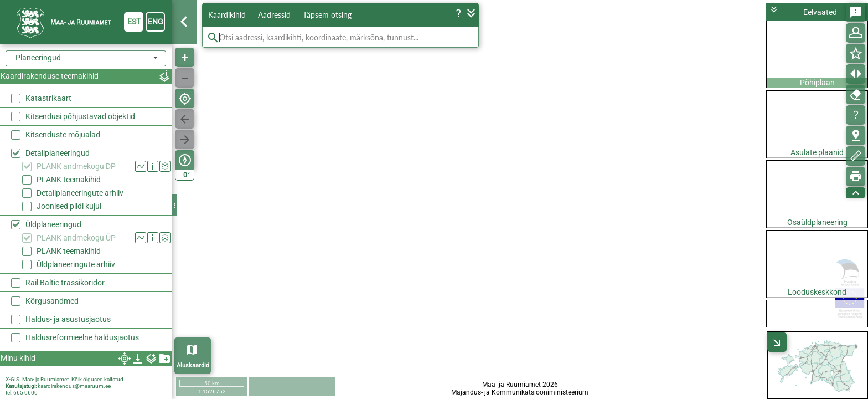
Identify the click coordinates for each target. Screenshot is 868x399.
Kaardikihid (227, 15)
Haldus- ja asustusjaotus (68, 319)
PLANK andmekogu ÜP (76, 238)
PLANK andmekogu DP (76, 166)
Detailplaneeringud (58, 153)
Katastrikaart (48, 98)
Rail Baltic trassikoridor (65, 283)
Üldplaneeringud (53, 224)
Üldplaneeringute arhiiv (76, 264)
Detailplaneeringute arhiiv (80, 193)
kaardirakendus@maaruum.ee (74, 386)
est (134, 22)
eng (156, 22)
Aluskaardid (193, 365)
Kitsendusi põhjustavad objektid (80, 116)
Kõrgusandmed (52, 301)
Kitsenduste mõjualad (63, 135)
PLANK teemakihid (69, 180)
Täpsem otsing (327, 15)
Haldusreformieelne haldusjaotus (82, 337)
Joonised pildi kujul (69, 206)
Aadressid (274, 15)
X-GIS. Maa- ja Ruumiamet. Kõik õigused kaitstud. (65, 379)
